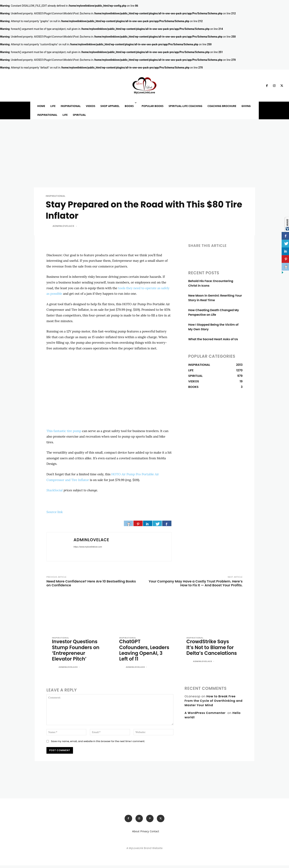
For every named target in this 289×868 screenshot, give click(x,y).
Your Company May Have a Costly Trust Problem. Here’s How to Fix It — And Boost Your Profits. (196, 584)
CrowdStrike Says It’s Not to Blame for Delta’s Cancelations (211, 652)
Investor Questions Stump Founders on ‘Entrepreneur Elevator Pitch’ (77, 652)
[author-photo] (55, 670)
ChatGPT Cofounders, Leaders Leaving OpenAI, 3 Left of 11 (142, 652)
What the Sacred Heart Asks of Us (213, 340)
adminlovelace (63, 227)
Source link (55, 513)
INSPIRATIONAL (56, 197)
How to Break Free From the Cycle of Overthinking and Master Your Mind (213, 703)
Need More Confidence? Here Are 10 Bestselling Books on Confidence (91, 584)
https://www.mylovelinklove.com (88, 548)
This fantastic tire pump (64, 432)
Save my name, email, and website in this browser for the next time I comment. (98, 743)
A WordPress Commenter (205, 715)
